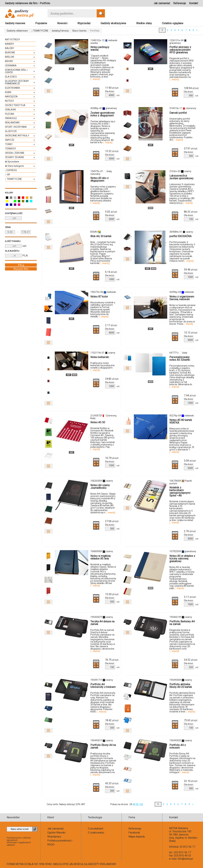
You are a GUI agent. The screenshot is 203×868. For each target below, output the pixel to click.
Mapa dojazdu (137, 837)
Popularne (41, 23)
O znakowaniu (96, 833)
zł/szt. (112, 88)
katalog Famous (60, 31)
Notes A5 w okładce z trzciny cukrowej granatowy (182, 559)
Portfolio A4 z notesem (178, 746)
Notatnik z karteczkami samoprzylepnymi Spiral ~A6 (180, 492)
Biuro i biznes (80, 31)
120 (141, 804)
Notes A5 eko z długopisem (99, 179)
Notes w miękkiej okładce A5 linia (100, 557)
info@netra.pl (185, 859)
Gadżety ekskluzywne (113, 23)
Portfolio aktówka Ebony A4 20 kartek (181, 686)
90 (137, 804)
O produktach (96, 829)
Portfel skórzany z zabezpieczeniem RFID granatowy (180, 50)
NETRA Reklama (179, 828)
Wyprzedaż (84, 23)
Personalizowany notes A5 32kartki (180, 358)
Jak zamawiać (162, 3)
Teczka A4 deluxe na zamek (102, 623)
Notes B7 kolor (99, 297)
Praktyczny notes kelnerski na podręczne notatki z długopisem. (103, 367)
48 (134, 804)
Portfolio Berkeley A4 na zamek (182, 623)
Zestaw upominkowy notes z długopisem (103, 114)
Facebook (134, 833)
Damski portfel (178, 113)
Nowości (62, 23)
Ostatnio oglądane (173, 23)
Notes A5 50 (98, 422)
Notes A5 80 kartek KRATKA (181, 421)
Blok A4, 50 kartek (101, 236)
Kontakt (194, 3)
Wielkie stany (144, 23)
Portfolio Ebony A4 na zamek (103, 746)
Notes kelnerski (100, 357)
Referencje (180, 3)
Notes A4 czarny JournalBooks (100, 487)
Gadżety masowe (15, 23)
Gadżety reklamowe (17, 31)
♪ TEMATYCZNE (40, 31)
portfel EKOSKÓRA (180, 236)
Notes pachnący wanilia (100, 48)
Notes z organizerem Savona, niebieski (182, 298)
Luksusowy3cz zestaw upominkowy (181, 177)
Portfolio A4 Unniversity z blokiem (103, 686)
